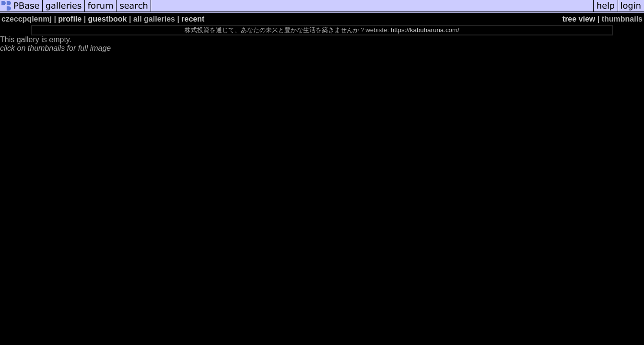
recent (193, 19)
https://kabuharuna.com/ (425, 30)
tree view (579, 19)
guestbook (108, 19)
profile (70, 19)
